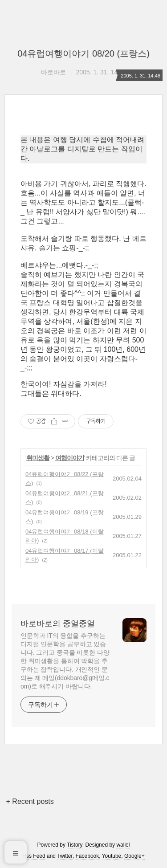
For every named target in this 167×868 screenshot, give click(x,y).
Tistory (75, 845)
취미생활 (38, 458)
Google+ (134, 856)
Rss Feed (34, 856)
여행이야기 (70, 458)
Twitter (65, 856)
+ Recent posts (30, 801)
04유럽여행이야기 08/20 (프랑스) (83, 53)
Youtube (112, 856)
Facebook (88, 856)
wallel (123, 845)
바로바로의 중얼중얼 (58, 623)
